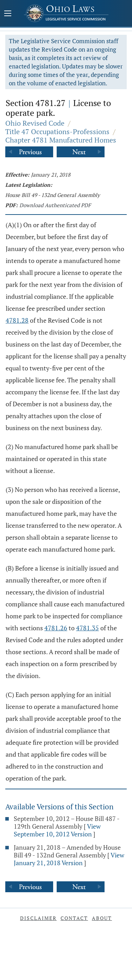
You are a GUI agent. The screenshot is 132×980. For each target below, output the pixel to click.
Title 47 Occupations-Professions (57, 131)
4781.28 (17, 320)
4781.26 (56, 628)
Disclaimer (38, 918)
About (102, 918)
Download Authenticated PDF (55, 205)
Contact (74, 918)
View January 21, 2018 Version (69, 859)
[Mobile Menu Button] (8, 14)
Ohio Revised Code (35, 123)
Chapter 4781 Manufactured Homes (61, 140)
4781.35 (87, 628)
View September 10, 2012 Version (57, 830)
